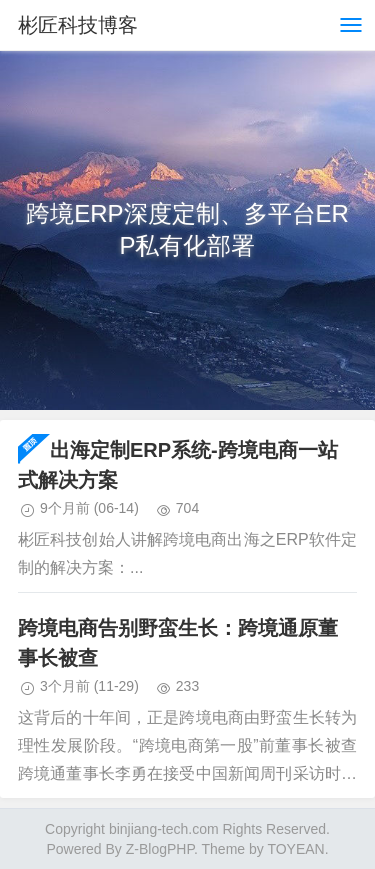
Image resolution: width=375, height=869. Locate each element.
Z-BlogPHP (160, 849)
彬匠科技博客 (78, 25)
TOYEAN (295, 849)
